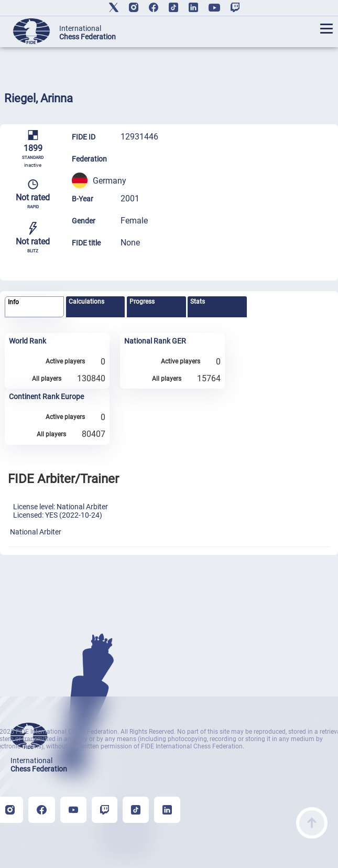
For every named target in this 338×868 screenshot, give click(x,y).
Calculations (86, 302)
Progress (142, 302)
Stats (198, 302)
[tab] (34, 307)
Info (13, 302)
